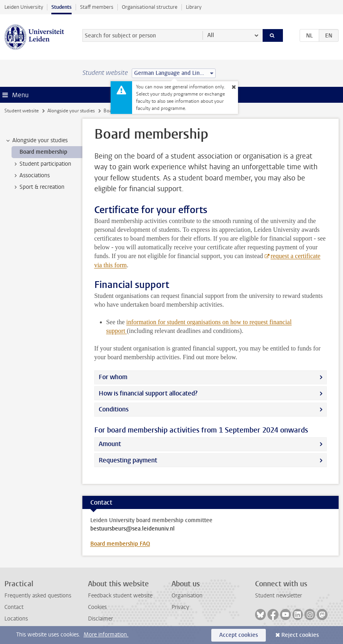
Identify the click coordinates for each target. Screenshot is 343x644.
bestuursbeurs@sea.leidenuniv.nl (133, 529)
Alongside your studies (71, 111)
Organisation (187, 596)
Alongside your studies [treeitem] (36, 141)
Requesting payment (128, 460)
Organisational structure (150, 7)
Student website (21, 111)
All (211, 35)
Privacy (180, 607)
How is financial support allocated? (148, 393)
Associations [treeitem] (31, 176)
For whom (113, 377)
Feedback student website (120, 596)
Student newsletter (279, 596)
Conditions (114, 409)
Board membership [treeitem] (43, 152)
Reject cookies (300, 635)
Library (194, 7)
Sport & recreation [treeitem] (38, 187)
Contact (14, 607)
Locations (16, 619)
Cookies (97, 607)
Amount (110, 444)
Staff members (97, 7)
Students (61, 7)
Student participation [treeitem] (42, 164)
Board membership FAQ (120, 544)
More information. (106, 635)
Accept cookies (239, 635)
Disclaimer (100, 619)
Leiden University (24, 7)
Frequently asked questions (38, 596)
